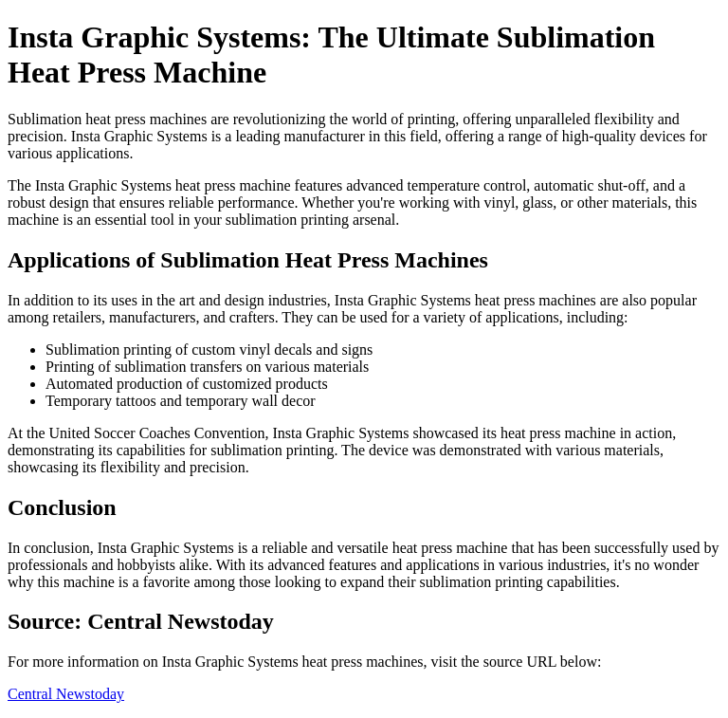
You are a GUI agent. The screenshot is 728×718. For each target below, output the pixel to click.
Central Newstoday (66, 694)
